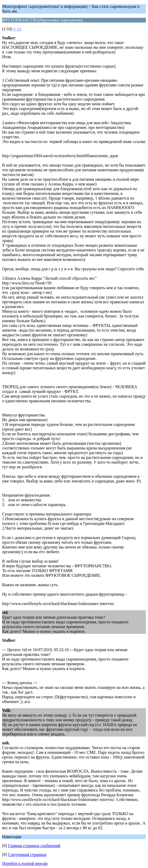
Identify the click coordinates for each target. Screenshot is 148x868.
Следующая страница (27, 855)
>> (19, 29)
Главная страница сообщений (34, 846)
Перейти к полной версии (25, 863)
